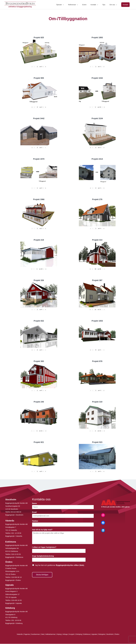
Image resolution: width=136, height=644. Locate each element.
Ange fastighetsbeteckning (44, 556)
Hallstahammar (50, 634)
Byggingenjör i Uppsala (13, 603)
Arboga (65, 634)
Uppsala (95, 634)
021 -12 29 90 (16, 533)
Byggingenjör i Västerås (14, 536)
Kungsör (72, 634)
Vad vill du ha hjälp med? (43, 530)
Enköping (79, 634)
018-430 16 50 (17, 600)
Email (35, 512)
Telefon (36, 521)
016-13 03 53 (16, 554)
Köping (59, 634)
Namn (35, 504)
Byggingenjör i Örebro (13, 580)
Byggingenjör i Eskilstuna (14, 557)
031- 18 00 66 (16, 621)
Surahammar (34, 634)
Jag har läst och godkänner (60, 565)
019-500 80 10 (16, 577)
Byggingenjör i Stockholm (14, 515)
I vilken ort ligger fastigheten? (45, 547)
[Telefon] (63, 525)
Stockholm (112, 634)
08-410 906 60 (16, 512)
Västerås (17, 634)
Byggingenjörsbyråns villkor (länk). (70, 565)
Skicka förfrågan (42, 575)
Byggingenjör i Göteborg (14, 623)
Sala (41, 634)
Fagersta (25, 634)
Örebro (119, 634)
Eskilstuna (88, 634)
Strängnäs (103, 634)
